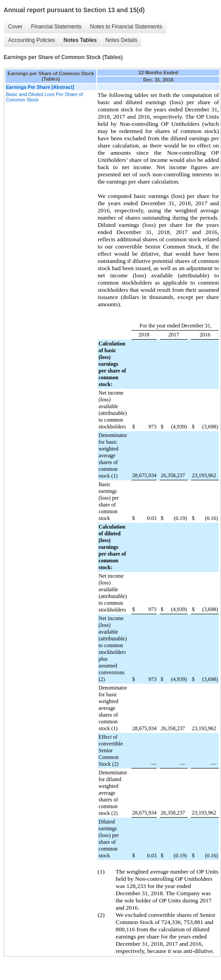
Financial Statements (56, 27)
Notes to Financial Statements (126, 27)
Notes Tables (80, 40)
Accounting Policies (32, 40)
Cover (15, 27)
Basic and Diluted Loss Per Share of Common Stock (44, 97)
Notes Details (121, 40)
